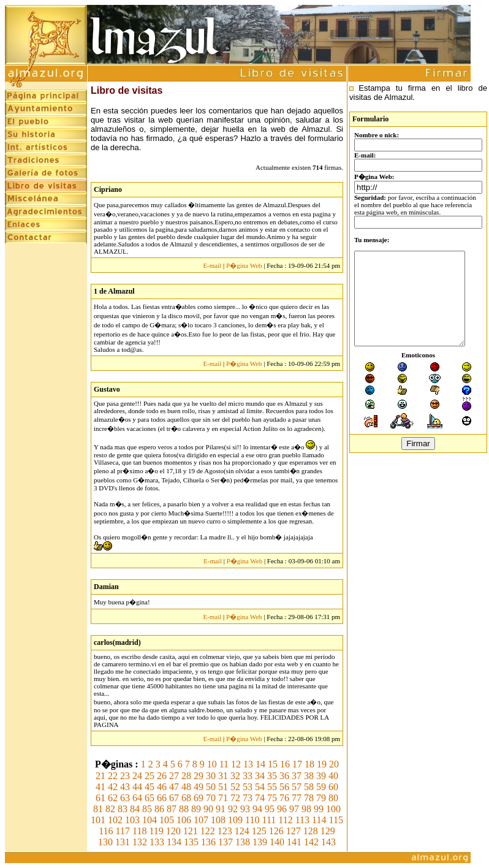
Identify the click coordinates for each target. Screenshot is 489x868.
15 (273, 764)
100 (333, 809)
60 (333, 787)
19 (322, 764)
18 (309, 764)
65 (150, 798)
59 (321, 787)
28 (186, 776)
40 (333, 776)
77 (297, 798)
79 (321, 798)
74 (260, 798)
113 (302, 820)
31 (223, 776)
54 (260, 787)
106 (184, 820)
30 (211, 776)
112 (285, 820)
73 (248, 798)
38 (309, 776)
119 (156, 831)
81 (98, 809)
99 (319, 809)
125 (259, 831)
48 (186, 787)
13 (248, 764)
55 (272, 787)
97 (294, 809)
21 (100, 776)
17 (297, 764)
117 (123, 831)
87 (172, 809)
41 (100, 787)
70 (211, 798)
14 (260, 764)
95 (270, 809)
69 (199, 798)
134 (174, 842)
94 (257, 809)
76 (284, 798)
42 (113, 787)
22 (113, 776)
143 (328, 842)
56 (284, 787)
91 (221, 809)
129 (328, 831)
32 (235, 776)
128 (311, 831)
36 (284, 776)
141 (294, 842)
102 (115, 820)
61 (100, 798)
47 (174, 787)
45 (150, 787)
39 (321, 776)
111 (269, 820)
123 (225, 831)
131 (123, 842)
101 (98, 820)
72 (235, 798)
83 (123, 809)
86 (159, 809)
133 (157, 842)
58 (309, 787)
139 (260, 842)
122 (208, 831)
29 (199, 776)
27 (174, 776)
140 (277, 842)
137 (226, 842)
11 (224, 764)
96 (282, 809)
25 (150, 776)
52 (235, 787)
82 (110, 809)
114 (319, 820)
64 (137, 798)
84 (135, 809)
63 (125, 798)
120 (173, 831)
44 (137, 787)
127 (294, 831)
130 (105, 842)
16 (285, 764)
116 (106, 831)
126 (276, 831)
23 (125, 776)
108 (218, 820)
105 (167, 820)
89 (196, 809)
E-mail (212, 265)
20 (334, 764)
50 (211, 787)
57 (297, 787)
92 (233, 809)
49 (199, 787)
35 (272, 776)
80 (333, 798)
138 (243, 842)
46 (162, 787)
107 (201, 820)
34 (260, 776)
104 (150, 820)
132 (140, 842)
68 (186, 798)
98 (306, 809)
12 (236, 764)
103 (132, 820)
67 (174, 798)
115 (336, 820)
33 (248, 776)
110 (252, 820)
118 (139, 831)
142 (311, 842)
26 (162, 776)
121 (191, 831)
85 (147, 809)
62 (113, 798)
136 (208, 842)
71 (223, 798)
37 (297, 776)
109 (235, 820)
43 (125, 787)
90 (208, 809)
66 (162, 798)
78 (309, 798)
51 (223, 787)
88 (184, 809)
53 (248, 787)
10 (212, 764)
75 (272, 798)
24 (137, 776)
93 (245, 809)
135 (191, 842)
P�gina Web (244, 265)
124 (242, 831)
